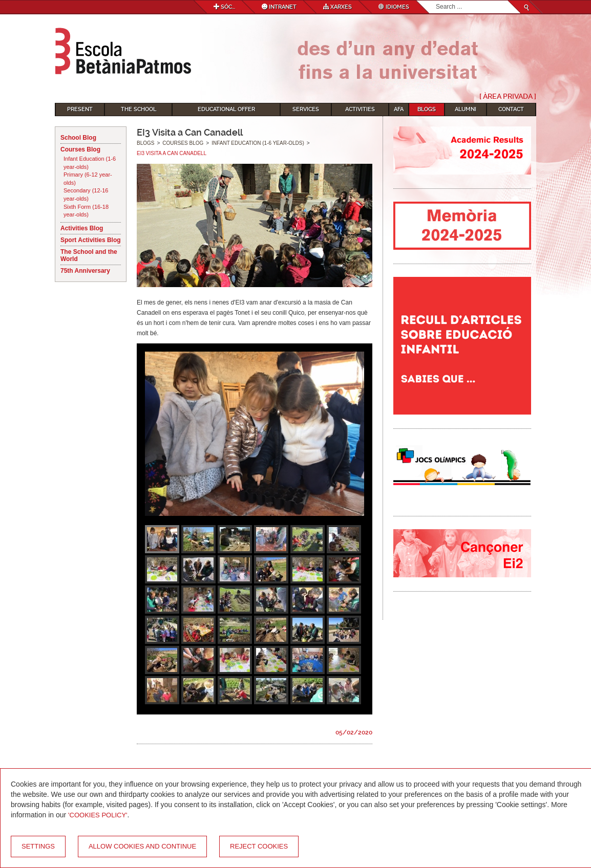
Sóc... (224, 7)
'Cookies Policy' (98, 815)
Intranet (279, 7)
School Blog (78, 138)
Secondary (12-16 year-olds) (86, 194)
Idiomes (394, 7)
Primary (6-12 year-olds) (88, 179)
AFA (399, 109)
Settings (38, 846)
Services (306, 109)
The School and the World (89, 255)
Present (80, 109)
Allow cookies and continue (142, 846)
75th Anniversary (85, 271)
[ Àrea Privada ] (508, 96)
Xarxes (337, 7)
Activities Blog (82, 228)
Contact (511, 109)
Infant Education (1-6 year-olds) (90, 163)
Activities (360, 109)
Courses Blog (80, 149)
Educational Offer (226, 109)
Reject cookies (259, 846)
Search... (436, 1)
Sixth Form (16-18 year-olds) (86, 211)
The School (139, 109)
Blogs (427, 109)
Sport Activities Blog (91, 240)
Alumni (466, 109)
